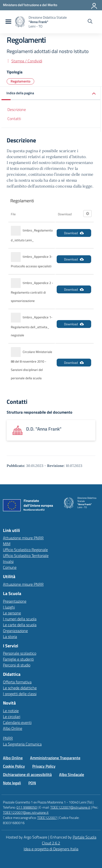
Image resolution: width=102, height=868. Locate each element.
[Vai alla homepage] (20, 22)
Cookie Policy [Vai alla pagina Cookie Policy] (14, 766)
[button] (51, 93)
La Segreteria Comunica (22, 744)
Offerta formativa (17, 682)
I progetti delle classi (20, 694)
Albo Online (13, 728)
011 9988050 (27, 807)
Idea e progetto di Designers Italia (51, 849)
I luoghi (9, 607)
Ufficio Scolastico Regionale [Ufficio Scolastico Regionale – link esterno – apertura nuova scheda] (25, 550)
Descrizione (17, 109)
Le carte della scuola (20, 625)
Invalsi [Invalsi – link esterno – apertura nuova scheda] (8, 561)
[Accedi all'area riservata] (94, 5)
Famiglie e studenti (18, 659)
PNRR (8, 738)
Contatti (14, 119)
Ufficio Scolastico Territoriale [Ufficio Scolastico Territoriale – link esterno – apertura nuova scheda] (26, 556)
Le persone (12, 613)
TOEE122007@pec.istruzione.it (26, 812)
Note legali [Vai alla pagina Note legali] (12, 783)
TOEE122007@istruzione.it (70, 807)
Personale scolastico (20, 653)
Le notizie (11, 711)
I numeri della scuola (20, 619)
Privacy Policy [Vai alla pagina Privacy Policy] (44, 766)
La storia (10, 637)
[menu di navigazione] (8, 22)
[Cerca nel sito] (90, 22)
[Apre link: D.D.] (51, 430)
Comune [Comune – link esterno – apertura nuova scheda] (10, 567)
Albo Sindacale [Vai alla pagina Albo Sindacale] (72, 774)
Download (74, 233)
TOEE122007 (47, 818)
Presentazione (15, 601)
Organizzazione (15, 631)
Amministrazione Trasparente (55, 758)
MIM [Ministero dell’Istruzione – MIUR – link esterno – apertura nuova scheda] (7, 544)
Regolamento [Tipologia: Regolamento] (20, 81)
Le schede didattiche (20, 688)
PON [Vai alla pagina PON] (32, 783)
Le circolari (12, 717)
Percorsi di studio (17, 665)
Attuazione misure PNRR (23, 538)
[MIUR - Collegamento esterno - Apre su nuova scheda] (30, 5)
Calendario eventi (17, 722)
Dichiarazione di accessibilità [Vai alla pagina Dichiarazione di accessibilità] (27, 774)
